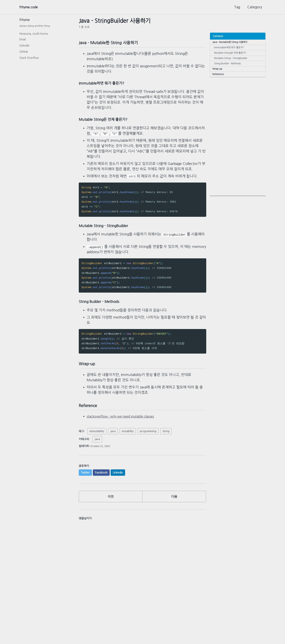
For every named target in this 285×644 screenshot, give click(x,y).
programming (148, 436)
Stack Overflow (29, 59)
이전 (111, 503)
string (166, 436)
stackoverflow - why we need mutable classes (124, 421)
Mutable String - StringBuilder (231, 59)
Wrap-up (218, 70)
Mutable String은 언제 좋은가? (231, 53)
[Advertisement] (238, 139)
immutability (97, 436)
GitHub (24, 53)
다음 (174, 503)
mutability (128, 436)
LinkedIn (24, 47)
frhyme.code (30, 7)
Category (255, 7)
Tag (237, 7)
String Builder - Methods (228, 65)
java (113, 436)
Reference (218, 76)
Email (23, 41)
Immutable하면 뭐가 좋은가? (230, 48)
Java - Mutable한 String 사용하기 (231, 42)
